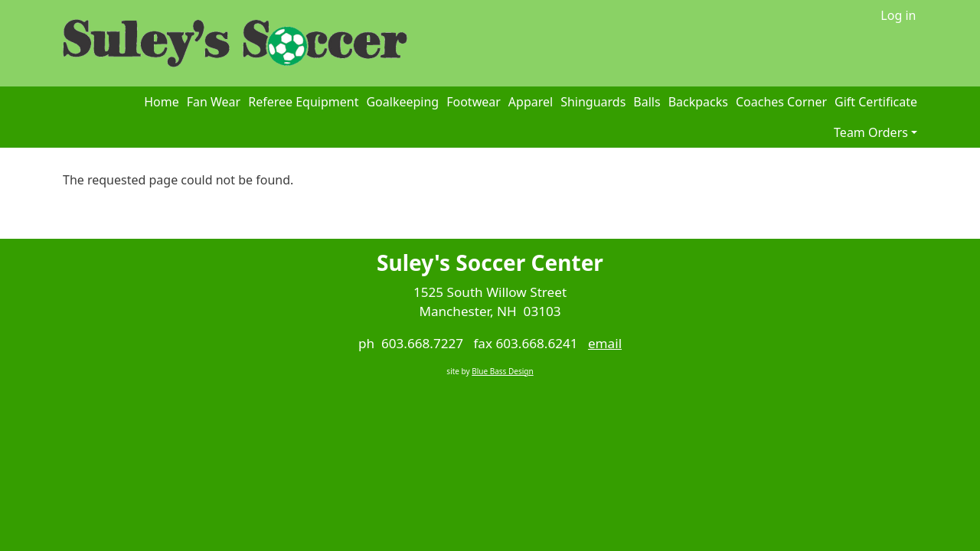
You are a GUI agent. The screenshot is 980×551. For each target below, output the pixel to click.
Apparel (531, 102)
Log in (898, 15)
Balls (647, 102)
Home (162, 102)
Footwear (474, 102)
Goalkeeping (402, 102)
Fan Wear (214, 102)
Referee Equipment (303, 102)
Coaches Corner (781, 102)
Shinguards (593, 102)
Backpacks (698, 102)
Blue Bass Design (502, 371)
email (605, 343)
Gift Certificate (876, 102)
